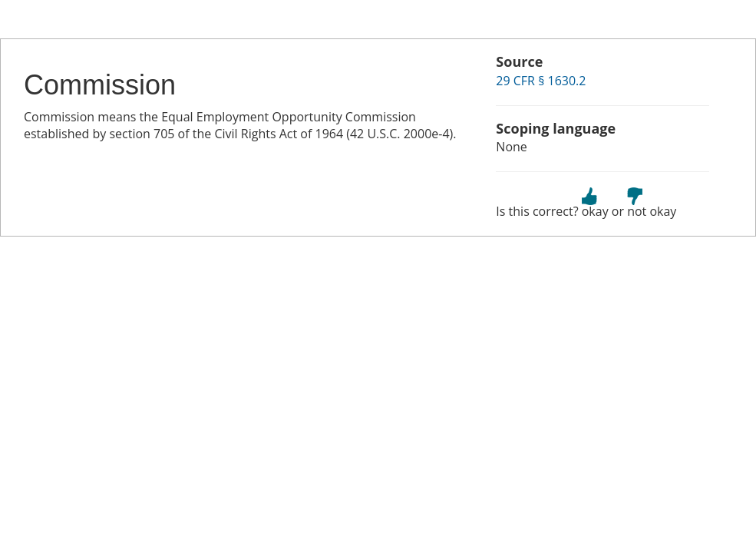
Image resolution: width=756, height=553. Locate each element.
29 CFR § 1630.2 (541, 81)
